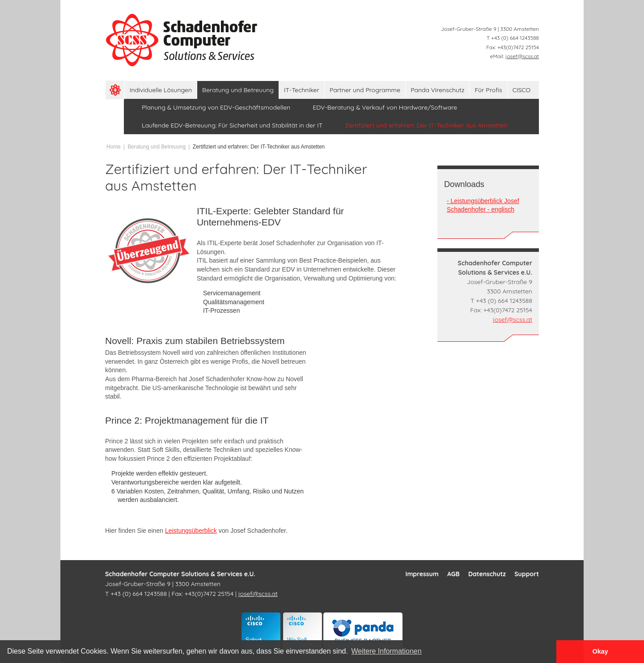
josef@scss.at (522, 56)
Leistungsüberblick (191, 531)
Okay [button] (600, 651)
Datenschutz (487, 574)
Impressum (422, 574)
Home (114, 147)
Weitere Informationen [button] (387, 651)
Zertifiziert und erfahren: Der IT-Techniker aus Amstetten (259, 147)
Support (527, 574)
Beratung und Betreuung (157, 147)
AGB (453, 574)
